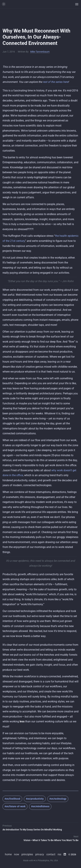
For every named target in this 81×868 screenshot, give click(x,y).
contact (51, 854)
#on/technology (58, 799)
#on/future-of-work (15, 806)
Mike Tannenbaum (40, 52)
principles (27, 854)
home (8, 854)
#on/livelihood (12, 799)
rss (59, 854)
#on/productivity (35, 799)
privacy (40, 854)
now (17, 854)
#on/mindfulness (40, 806)
